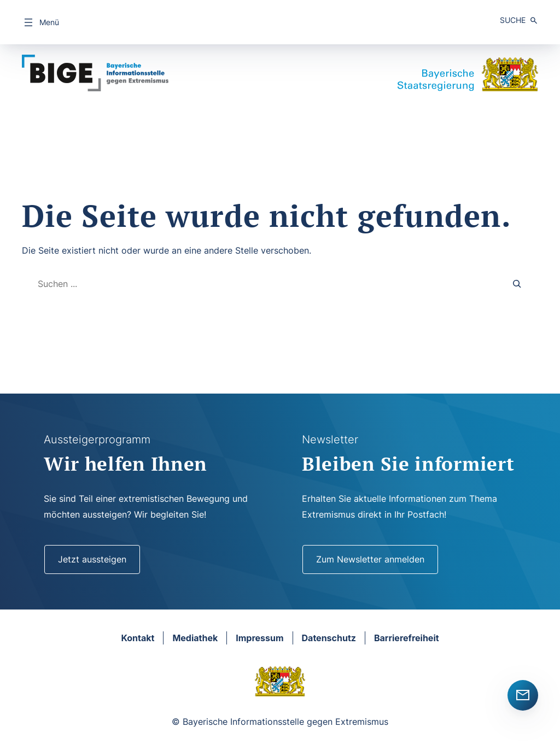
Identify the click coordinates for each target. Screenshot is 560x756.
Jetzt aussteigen (92, 559)
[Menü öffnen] (40, 22)
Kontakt (138, 638)
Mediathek (195, 638)
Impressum (259, 638)
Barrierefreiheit (407, 638)
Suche (513, 20)
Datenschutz (329, 638)
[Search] (517, 284)
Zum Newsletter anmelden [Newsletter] (370, 559)
